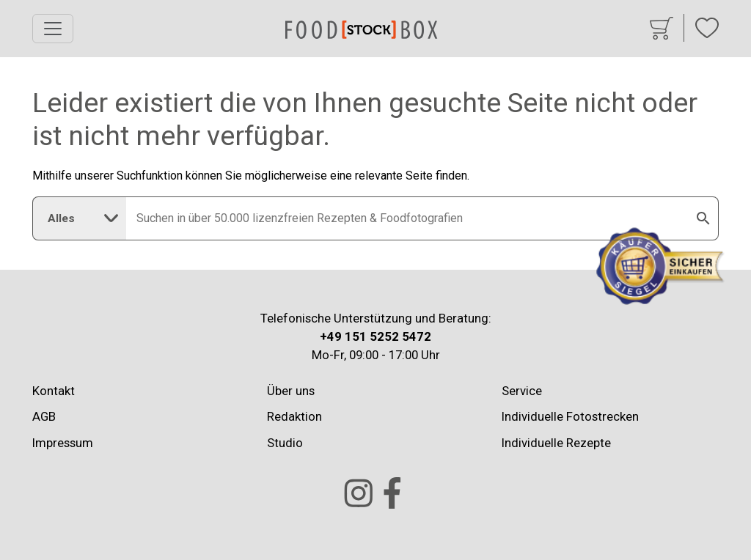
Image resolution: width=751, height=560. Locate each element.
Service (522, 391)
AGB (44, 416)
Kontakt (54, 391)
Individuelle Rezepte (556, 443)
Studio (285, 443)
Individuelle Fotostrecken (570, 416)
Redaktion (294, 416)
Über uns (291, 391)
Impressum (63, 443)
